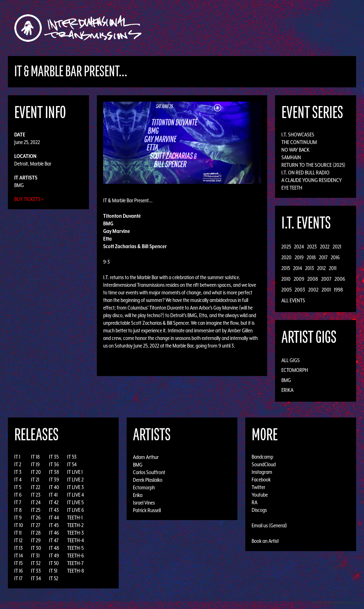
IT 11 (18, 533)
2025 (286, 247)
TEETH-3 (75, 533)
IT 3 (18, 472)
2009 (299, 279)
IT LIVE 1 (75, 472)
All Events (293, 300)
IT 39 (54, 480)
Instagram (262, 472)
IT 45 (54, 525)
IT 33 (36, 571)
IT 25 (36, 510)
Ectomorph (295, 370)
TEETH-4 (75, 540)
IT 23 (36, 495)
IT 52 (54, 578)
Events (257, 28)
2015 (286, 268)
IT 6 (18, 495)
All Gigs (291, 360)
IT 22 (36, 487)
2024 (299, 247)
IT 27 (36, 525)
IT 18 (35, 457)
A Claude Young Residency (312, 180)
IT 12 (18, 540)
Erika (287, 390)
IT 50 (54, 563)
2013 (310, 268)
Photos (297, 28)
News (277, 28)
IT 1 (17, 457)
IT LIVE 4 (75, 495)
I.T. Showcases (298, 135)
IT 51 (53, 571)
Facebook (261, 480)
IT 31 (35, 556)
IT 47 (54, 540)
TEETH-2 (75, 525)
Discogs (259, 510)
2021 (337, 247)
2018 (311, 257)
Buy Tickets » (29, 199)
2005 (286, 290)
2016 (335, 257)
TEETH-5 (75, 548)
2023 (312, 247)
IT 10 (19, 525)
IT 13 (19, 548)
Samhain (291, 157)
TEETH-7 (75, 563)
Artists (234, 28)
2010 (286, 279)
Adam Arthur (146, 457)
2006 (340, 279)
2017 (323, 257)
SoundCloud (264, 464)
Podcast (321, 28)
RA (254, 502)
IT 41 (53, 495)
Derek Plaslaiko (148, 480)
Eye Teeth (292, 188)
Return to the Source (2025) (313, 165)
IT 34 (36, 578)
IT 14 (19, 556)
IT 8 (18, 510)
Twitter (258, 487)
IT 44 (54, 518)
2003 (300, 290)
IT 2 (18, 464)
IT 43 (54, 510)
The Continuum (299, 142)
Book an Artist (265, 541)
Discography (204, 28)
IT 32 (36, 563)
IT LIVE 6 (75, 510)
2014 (298, 268)
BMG (19, 185)
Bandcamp (262, 457)
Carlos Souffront (149, 472)
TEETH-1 (75, 518)
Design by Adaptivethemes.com (336, 603)
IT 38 (54, 472)
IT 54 (72, 464)
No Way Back (295, 150)
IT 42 (54, 502)
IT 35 (54, 457)
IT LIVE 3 (75, 487)
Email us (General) (269, 525)
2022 (325, 247)
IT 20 (36, 472)
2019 (299, 257)
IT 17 (18, 578)
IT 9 (18, 518)
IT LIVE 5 (75, 502)
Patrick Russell (147, 510)
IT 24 (36, 502)
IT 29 (36, 540)
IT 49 (54, 556)
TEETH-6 (75, 556)
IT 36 (54, 464)
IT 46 (54, 533)
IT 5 (18, 487)
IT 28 (36, 533)
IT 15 (18, 563)
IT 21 (35, 480)
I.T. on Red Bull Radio (305, 173)
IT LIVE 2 (75, 480)
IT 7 (18, 502)
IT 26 (36, 518)
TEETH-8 (76, 571)
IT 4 (18, 480)
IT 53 (72, 457)
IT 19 (35, 464)
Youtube (260, 495)
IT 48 (54, 548)
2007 (326, 279)
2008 (313, 279)
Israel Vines (144, 502)
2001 (326, 290)
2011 (333, 268)
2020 (286, 257)
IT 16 (19, 571)
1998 (339, 290)
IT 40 (54, 487)
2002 (313, 290)
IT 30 (36, 548)
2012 (321, 268)
